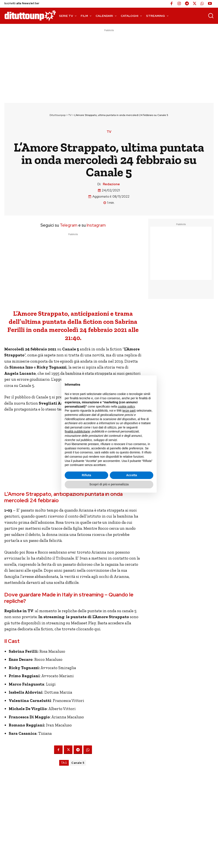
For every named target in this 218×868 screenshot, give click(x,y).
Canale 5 (78, 763)
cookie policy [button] (126, 407)
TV (70, 115)
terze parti (129, 411)
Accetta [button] (132, 475)
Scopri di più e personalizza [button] (109, 484)
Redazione (111, 184)
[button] (211, 16)
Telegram (68, 225)
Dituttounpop (58, 115)
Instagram (96, 225)
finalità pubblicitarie (77, 431)
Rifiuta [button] (86, 475)
